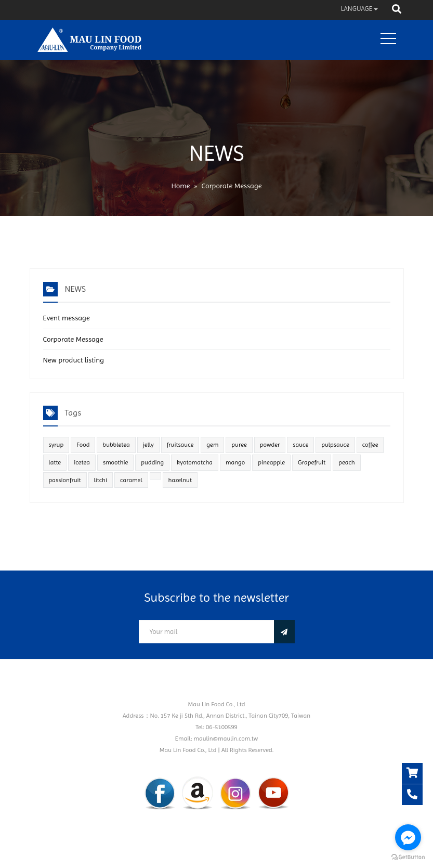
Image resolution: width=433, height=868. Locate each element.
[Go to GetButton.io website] (408, 857)
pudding (152, 462)
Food (83, 445)
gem (212, 445)
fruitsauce (180, 445)
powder (270, 445)
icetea (82, 462)
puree (239, 445)
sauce (300, 445)
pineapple (271, 462)
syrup (56, 445)
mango (235, 462)
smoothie (115, 462)
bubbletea (116, 445)
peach (347, 462)
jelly (148, 445)
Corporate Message (73, 339)
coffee (370, 445)
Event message (67, 318)
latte (55, 462)
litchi (101, 480)
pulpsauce (335, 445)
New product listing (74, 360)
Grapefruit (312, 462)
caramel (131, 480)
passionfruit (65, 480)
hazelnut (180, 480)
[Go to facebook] (408, 837)
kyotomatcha (195, 462)
